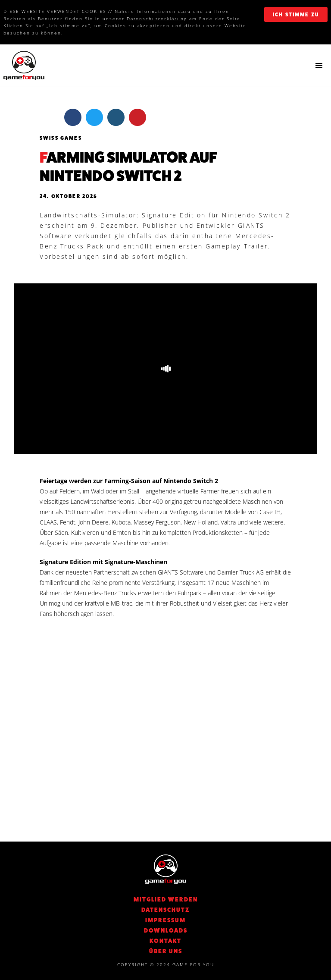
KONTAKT (165, 941)
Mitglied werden (166, 899)
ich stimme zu (296, 15)
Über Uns (166, 951)
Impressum (165, 920)
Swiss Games (61, 138)
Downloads (166, 930)
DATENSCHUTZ (165, 910)
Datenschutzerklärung (157, 19)
